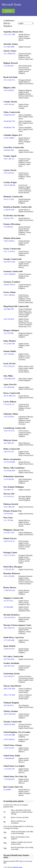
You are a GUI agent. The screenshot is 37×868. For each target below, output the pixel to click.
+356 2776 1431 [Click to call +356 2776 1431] (9, 452)
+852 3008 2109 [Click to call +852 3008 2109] (9, 309)
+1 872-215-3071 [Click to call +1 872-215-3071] (9, 748)
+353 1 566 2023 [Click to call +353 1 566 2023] (9, 354)
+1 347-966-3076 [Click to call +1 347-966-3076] (9, 779)
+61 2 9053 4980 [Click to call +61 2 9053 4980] (9, 47)
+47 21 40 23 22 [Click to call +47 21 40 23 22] (9, 496)
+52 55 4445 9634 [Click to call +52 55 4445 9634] (9, 471)
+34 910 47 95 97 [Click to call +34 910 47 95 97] (9, 649)
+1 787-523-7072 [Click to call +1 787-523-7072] (9, 569)
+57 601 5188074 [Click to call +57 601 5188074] (9, 138)
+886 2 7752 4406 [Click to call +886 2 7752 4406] (9, 695)
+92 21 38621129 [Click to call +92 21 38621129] (9, 507)
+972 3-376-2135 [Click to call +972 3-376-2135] (9, 366)
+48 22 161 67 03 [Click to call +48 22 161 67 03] (9, 541)
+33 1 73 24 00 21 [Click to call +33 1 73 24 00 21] (9, 251)
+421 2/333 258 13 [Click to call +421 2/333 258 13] (9, 618)
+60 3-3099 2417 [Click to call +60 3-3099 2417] (9, 443)
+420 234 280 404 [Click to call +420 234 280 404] (9, 185)
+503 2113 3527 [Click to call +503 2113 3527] (9, 218)
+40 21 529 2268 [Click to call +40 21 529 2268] (9, 576)
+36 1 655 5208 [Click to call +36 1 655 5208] (8, 333)
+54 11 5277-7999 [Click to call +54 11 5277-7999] (9, 35)
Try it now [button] (8, 11)
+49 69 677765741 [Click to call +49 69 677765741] (9, 285)
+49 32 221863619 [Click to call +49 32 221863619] (9, 274)
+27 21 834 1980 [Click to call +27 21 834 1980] (9, 640)
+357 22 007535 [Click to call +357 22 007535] (9, 173)
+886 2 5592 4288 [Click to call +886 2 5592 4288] (9, 689)
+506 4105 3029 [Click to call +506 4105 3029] (9, 150)
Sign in (22, 861)
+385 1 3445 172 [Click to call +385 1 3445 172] (9, 159)
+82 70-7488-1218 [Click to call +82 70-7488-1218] (9, 396)
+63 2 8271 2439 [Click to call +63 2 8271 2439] (9, 533)
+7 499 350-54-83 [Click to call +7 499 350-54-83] (9, 590)
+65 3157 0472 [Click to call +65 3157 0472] (8, 601)
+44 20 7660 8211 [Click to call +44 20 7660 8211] (9, 739)
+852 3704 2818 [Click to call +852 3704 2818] (9, 319)
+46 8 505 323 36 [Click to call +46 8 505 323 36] (9, 666)
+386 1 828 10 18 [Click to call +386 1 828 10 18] (9, 628)
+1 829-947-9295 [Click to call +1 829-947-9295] (9, 210)
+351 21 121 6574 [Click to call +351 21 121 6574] (9, 555)
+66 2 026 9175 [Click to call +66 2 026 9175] (8, 705)
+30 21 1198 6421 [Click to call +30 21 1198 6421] (9, 295)
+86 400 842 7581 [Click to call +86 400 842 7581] (9, 128)
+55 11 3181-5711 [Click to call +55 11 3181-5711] (9, 80)
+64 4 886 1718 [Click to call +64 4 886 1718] (8, 490)
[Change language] (26, 23)
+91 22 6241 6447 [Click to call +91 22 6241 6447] (9, 344)
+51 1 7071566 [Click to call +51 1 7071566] (8, 520)
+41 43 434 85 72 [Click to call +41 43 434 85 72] (9, 676)
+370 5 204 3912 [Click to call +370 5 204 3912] (9, 417)
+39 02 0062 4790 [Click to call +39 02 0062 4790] (9, 379)
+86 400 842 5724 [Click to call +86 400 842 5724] (9, 121)
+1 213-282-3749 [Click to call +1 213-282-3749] (9, 769)
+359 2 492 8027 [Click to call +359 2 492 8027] (9, 90)
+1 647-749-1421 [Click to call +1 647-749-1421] (9, 104)
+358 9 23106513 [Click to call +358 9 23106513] (9, 241)
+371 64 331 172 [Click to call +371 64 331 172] (9, 404)
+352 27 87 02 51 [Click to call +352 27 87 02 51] (9, 431)
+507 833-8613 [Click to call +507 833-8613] (8, 514)
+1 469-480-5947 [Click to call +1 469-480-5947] (9, 758)
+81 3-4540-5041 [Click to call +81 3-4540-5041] (9, 387)
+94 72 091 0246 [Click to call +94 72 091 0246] (9, 659)
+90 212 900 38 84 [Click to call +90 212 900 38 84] (9, 714)
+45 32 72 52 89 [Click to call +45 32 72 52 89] (9, 199)
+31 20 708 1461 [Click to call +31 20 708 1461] (9, 479)
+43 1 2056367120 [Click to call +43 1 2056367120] (9, 54)
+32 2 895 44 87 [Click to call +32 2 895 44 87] (9, 66)
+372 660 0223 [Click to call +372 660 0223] (8, 227)
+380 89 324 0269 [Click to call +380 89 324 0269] (9, 724)
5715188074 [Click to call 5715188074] (7, 790)
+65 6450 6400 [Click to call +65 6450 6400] (8, 607)
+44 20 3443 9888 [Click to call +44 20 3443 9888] (9, 735)
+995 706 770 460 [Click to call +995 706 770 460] (9, 262)
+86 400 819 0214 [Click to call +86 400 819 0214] (9, 115)
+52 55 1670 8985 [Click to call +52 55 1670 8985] (9, 462)
